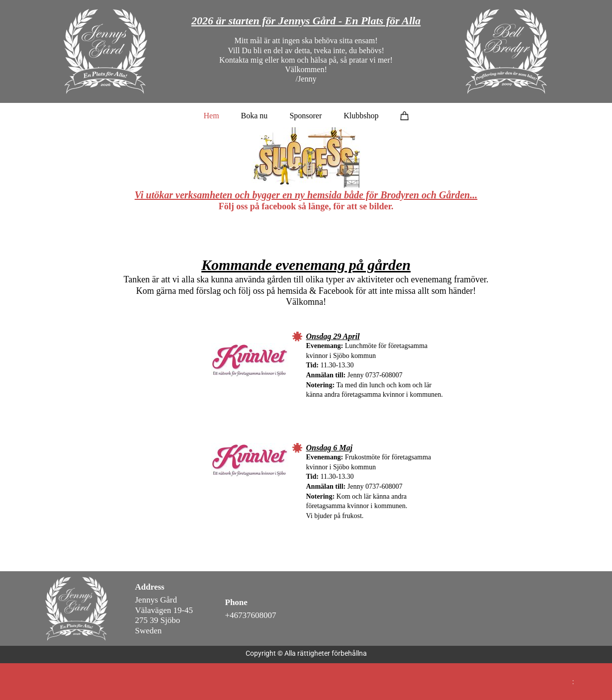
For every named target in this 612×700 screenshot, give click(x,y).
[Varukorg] (405, 115)
